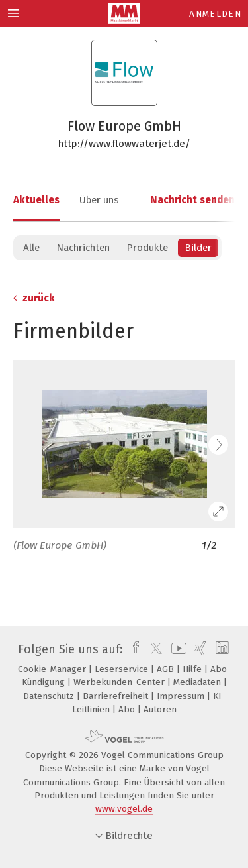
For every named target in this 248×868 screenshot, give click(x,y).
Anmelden (215, 14)
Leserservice (123, 669)
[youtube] (177, 649)
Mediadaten (198, 682)
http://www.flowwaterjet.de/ (124, 144)
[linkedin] (221, 649)
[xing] (199, 649)
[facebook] (133, 649)
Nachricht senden (192, 200)
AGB (167, 669)
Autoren (160, 709)
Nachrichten (83, 248)
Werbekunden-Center (120, 682)
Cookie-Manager (53, 669)
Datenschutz (50, 696)
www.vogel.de (124, 809)
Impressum (182, 696)
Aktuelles (36, 200)
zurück (34, 298)
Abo (128, 709)
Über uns (99, 200)
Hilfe (193, 669)
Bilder (198, 248)
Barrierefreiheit (117, 696)
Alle (31, 248)
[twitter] (153, 649)
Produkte (147, 248)
